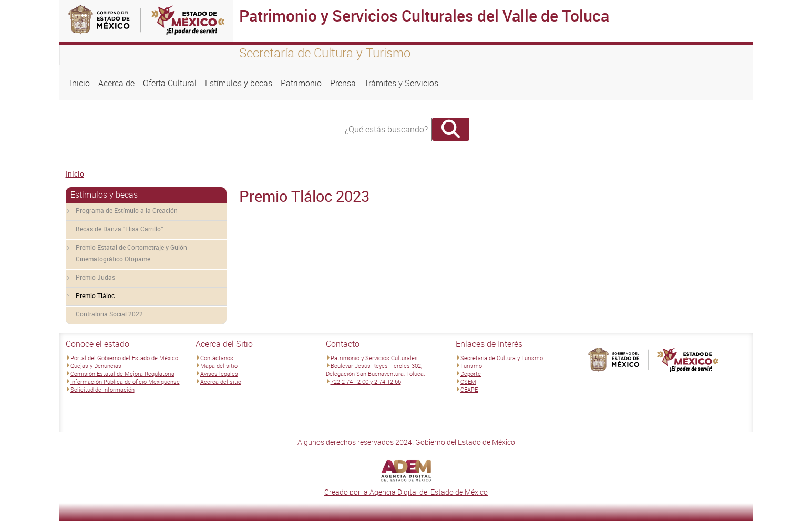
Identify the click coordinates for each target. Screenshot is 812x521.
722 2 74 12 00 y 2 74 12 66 (366, 381)
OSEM (468, 381)
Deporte (471, 374)
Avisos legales (219, 374)
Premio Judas (95, 277)
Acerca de (116, 83)
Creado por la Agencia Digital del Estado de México (406, 492)
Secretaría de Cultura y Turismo (502, 358)
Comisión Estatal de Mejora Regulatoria (122, 374)
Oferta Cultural (170, 83)
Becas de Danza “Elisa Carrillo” (119, 229)
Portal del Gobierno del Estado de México (124, 358)
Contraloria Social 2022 (109, 314)
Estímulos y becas (239, 83)
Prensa (343, 83)
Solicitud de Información (102, 389)
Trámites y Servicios (401, 83)
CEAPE (469, 389)
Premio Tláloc (95, 295)
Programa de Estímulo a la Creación (127, 210)
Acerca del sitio (221, 381)
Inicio (80, 83)
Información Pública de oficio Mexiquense (125, 381)
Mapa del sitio (219, 366)
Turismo (471, 366)
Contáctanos (217, 358)
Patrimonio (301, 83)
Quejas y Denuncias (96, 366)
